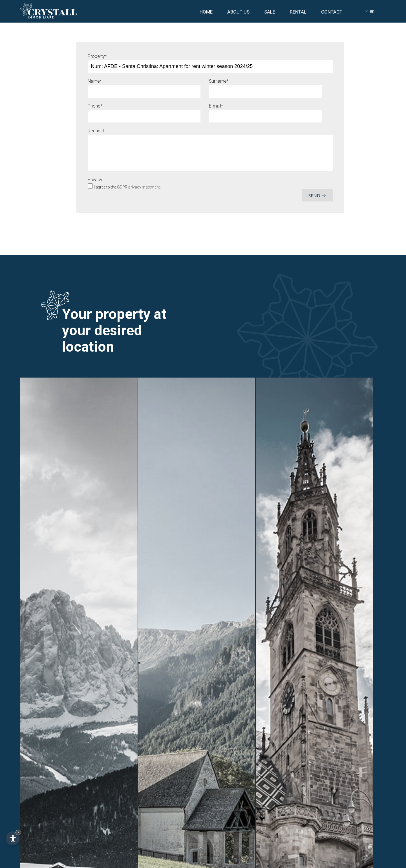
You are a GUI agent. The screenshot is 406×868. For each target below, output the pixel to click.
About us (238, 12)
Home (206, 12)
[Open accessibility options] (13, 838)
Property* (97, 56)
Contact (332, 12)
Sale (270, 12)
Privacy (95, 180)
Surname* (219, 81)
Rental (298, 12)
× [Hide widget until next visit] (18, 832)
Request (96, 131)
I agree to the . (127, 187)
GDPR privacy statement (138, 187)
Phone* (95, 106)
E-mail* (216, 106)
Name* (95, 81)
